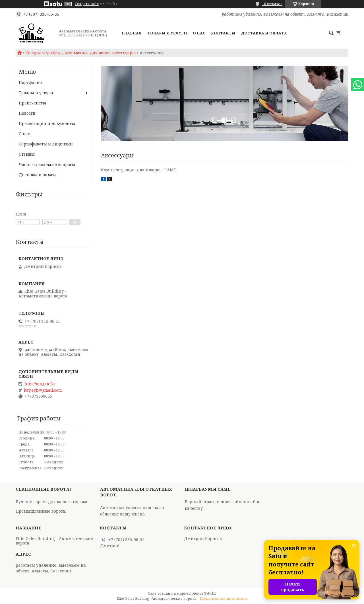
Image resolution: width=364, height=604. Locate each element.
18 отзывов (272, 4)
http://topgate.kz (40, 384)
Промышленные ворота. (41, 511)
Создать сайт (87, 4)
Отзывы (27, 154)
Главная (132, 33)
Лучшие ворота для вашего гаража (51, 502)
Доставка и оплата (264, 33)
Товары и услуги (167, 33)
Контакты (223, 33)
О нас (199, 33)
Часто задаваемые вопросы (47, 164)
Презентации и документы (47, 123)
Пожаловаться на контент (224, 598)
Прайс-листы (32, 103)
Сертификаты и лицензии (46, 144)
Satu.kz (210, 593)
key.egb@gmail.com (43, 390)
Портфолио (30, 82)
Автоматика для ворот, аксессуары (100, 53)
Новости (27, 113)
